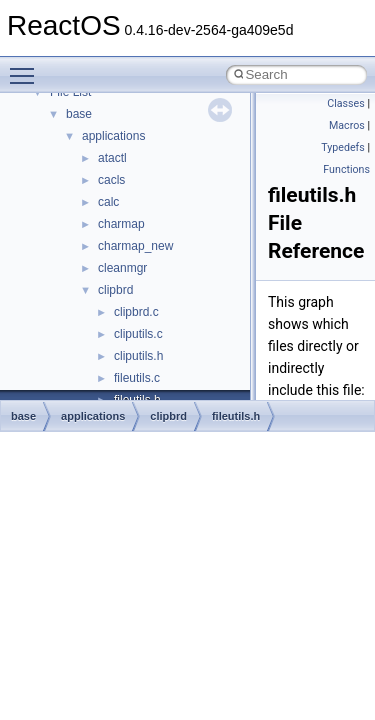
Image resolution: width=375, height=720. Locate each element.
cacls (111, 180)
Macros (347, 125)
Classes (345, 103)
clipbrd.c (136, 312)
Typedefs (343, 147)
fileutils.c (137, 378)
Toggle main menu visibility (27, 67)
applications (113, 136)
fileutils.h (236, 416)
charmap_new (135, 246)
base (79, 114)
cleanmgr (122, 268)
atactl (112, 158)
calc (108, 202)
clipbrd (115, 290)
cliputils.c (138, 334)
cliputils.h (138, 356)
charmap (121, 224)
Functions (346, 169)
